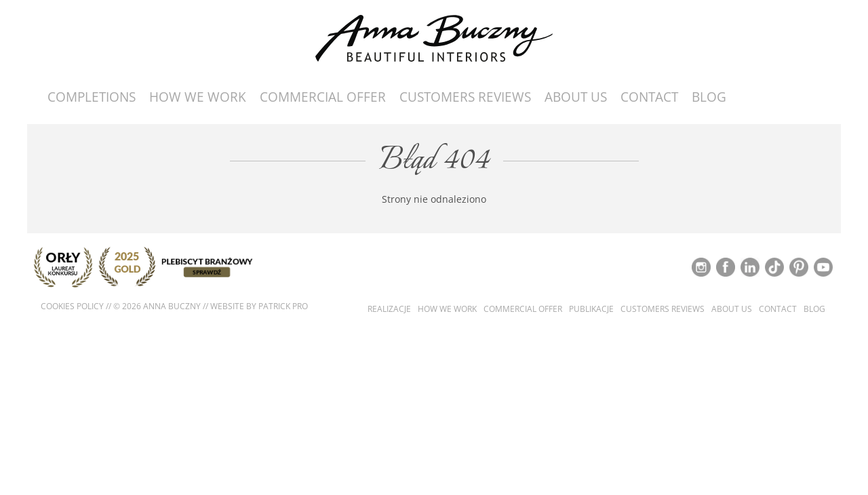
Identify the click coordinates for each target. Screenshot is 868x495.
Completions (92, 97)
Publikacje (591, 309)
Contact (649, 97)
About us (576, 97)
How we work (198, 97)
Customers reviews (465, 97)
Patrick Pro (283, 306)
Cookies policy (72, 306)
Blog (709, 97)
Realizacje (389, 309)
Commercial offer (323, 97)
